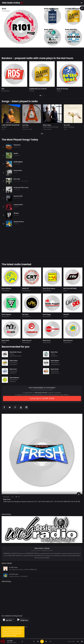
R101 (4, 9)
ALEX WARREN (17, 164)
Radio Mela (48, 30)
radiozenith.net (55, 373)
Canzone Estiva (18, 205)
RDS (3, 89)
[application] (42, 641)
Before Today (47, 125)
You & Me (67, 125)
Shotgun (16, 213)
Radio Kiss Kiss (71, 30)
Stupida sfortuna (19, 222)
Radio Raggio (47, 314)
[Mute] (78, 641)
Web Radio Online (12, 642)
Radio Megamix (6, 314)
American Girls (18, 196)
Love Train (25, 125)
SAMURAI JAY (17, 147)
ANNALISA (16, 207)
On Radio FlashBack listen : (17, 566)
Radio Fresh (13, 369)
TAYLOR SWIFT (17, 155)
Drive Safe (17, 179)
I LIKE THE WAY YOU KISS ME (10, 125)
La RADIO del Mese (10, 492)
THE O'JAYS (25, 127)
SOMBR (15, 173)
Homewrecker (18, 170)
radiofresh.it (13, 373)
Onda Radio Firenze (16, 352)
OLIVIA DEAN (17, 190)
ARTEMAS (4, 127)
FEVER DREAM (18, 162)
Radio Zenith (55, 369)
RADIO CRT (26, 288)
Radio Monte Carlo (51, 9)
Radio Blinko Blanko (49, 288)
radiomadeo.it (13, 364)
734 (18, 497)
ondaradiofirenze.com (16, 356)
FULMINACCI (17, 224)
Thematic (68, 11)
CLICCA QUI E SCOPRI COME (42, 398)
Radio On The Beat (62, 89)
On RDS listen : (14, 573)
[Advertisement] (42, 246)
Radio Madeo (14, 361)
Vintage (46, 32)
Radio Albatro (55, 361)
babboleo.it (13, 382)
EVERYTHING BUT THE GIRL (51, 127)
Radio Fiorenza (27, 340)
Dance (65, 291)
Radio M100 (5, 340)
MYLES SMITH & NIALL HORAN (21, 181)
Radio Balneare (68, 340)
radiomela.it (54, 356)
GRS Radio (25, 314)
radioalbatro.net (55, 364)
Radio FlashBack (47, 129)
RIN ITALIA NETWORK (70, 288)
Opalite (16, 153)
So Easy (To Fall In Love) (21, 187)
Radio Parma (47, 340)
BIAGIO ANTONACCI (69, 127)
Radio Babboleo (6, 288)
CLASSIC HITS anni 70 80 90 (38, 89)
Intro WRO (10, 641)
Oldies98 (66, 314)
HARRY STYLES (17, 198)
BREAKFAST (16, 215)
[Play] (42, 641)
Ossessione (17, 145)
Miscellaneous (6, 11)
